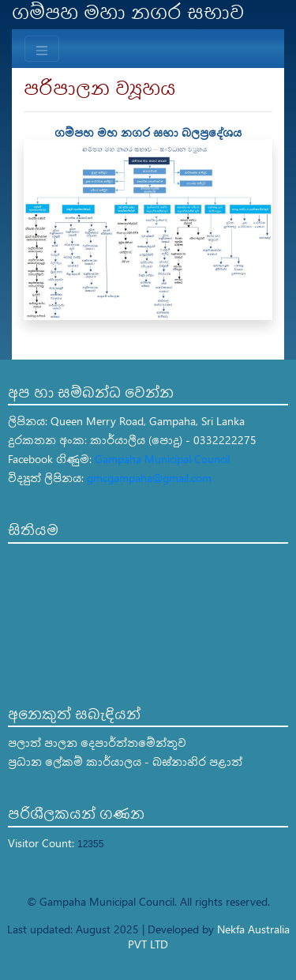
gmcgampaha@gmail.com (149, 478)
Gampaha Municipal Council (162, 459)
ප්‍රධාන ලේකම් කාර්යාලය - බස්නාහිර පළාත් (125, 761)
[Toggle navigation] (42, 49)
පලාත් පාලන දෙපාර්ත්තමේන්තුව (97, 743)
